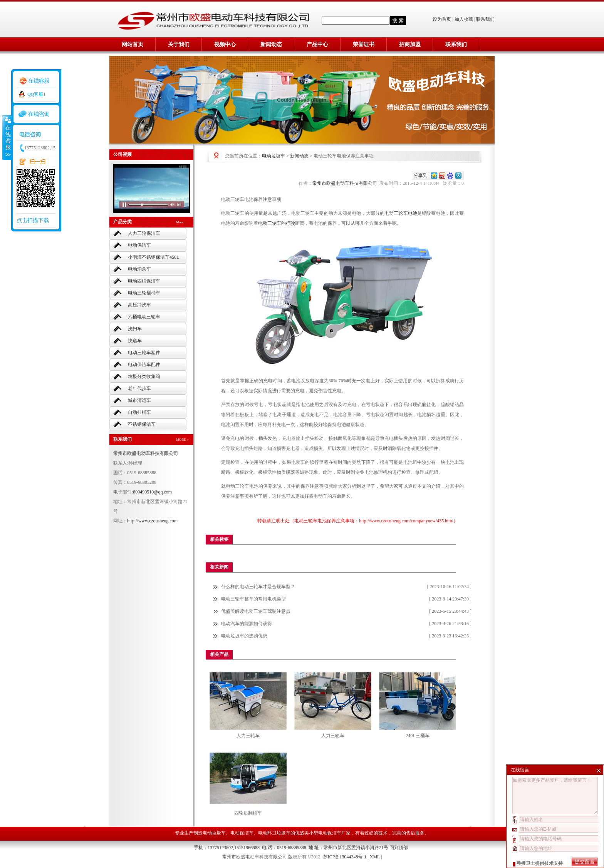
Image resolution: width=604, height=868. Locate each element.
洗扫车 (135, 329)
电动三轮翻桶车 (144, 293)
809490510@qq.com (152, 492)
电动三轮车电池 (401, 213)
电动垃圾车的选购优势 (244, 636)
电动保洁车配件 (144, 365)
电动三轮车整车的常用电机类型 (253, 599)
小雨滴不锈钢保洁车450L (154, 257)
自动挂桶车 (139, 412)
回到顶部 (399, 848)
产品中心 (317, 44)
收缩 (7, 137)
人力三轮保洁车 (144, 233)
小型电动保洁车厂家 (330, 833)
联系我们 (485, 19)
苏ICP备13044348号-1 (345, 857)
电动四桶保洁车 (144, 281)
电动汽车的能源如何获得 (247, 624)
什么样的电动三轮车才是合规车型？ (258, 587)
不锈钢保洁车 (142, 424)
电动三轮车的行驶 (277, 223)
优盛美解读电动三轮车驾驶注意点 (256, 611)
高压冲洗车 (139, 305)
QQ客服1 (36, 94)
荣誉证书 (364, 44)
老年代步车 (139, 388)
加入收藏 (464, 19)
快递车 (135, 341)
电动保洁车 (139, 245)
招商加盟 (410, 44)
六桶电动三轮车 (144, 317)
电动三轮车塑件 (144, 353)
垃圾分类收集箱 (144, 376)
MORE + (182, 440)
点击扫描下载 (33, 220)
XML (375, 857)
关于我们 (179, 44)
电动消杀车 (139, 269)
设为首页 (442, 19)
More (180, 222)
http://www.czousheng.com (152, 521)
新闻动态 (271, 44)
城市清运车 (139, 400)
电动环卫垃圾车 (274, 833)
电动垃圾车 (273, 156)
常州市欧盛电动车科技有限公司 (346, 183)
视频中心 (225, 44)
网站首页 (133, 44)
